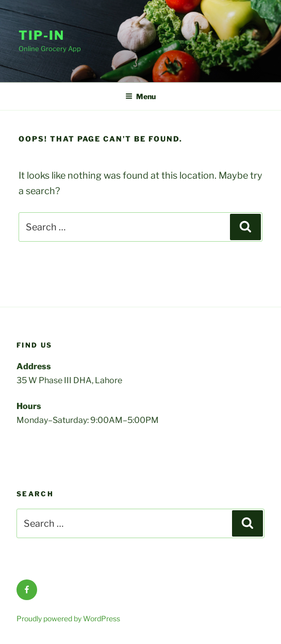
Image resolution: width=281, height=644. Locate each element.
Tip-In (42, 35)
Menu (140, 96)
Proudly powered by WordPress (68, 618)
